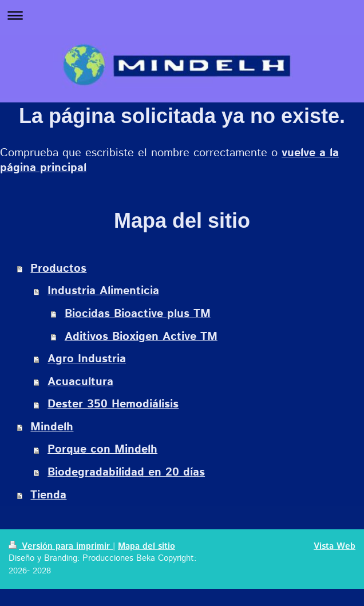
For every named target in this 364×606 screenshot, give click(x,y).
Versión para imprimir (61, 546)
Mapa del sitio (147, 546)
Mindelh (52, 427)
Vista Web (335, 546)
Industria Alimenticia (103, 291)
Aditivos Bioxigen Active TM (141, 337)
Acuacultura (80, 382)
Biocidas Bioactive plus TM (138, 314)
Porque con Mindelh (102, 449)
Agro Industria (87, 359)
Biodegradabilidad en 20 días (126, 472)
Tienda (48, 495)
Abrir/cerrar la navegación (182, 15)
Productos (58, 269)
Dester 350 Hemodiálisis (113, 404)
